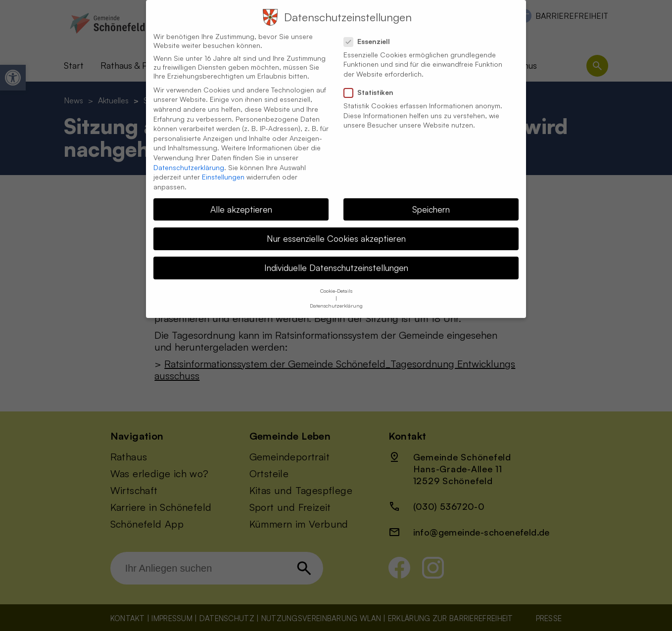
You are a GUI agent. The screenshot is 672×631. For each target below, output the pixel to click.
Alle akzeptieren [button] (241, 198)
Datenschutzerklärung (189, 157)
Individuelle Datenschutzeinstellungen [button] (336, 257)
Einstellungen (223, 166)
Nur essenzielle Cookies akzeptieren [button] (336, 227)
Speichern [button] (431, 198)
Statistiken (373, 82)
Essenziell (371, 31)
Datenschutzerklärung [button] (336, 295)
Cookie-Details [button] (336, 280)
